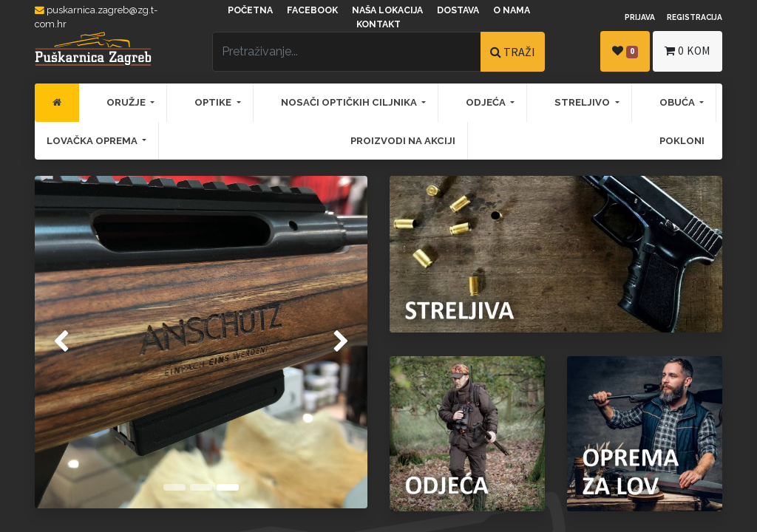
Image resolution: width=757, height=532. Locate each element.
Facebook (312, 10)
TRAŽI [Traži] (513, 52)
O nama (512, 10)
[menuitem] (57, 103)
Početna (250, 10)
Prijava (640, 17)
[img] (48, 342)
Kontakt (378, 24)
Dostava (458, 10)
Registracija (695, 17)
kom (688, 51)
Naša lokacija (387, 10)
